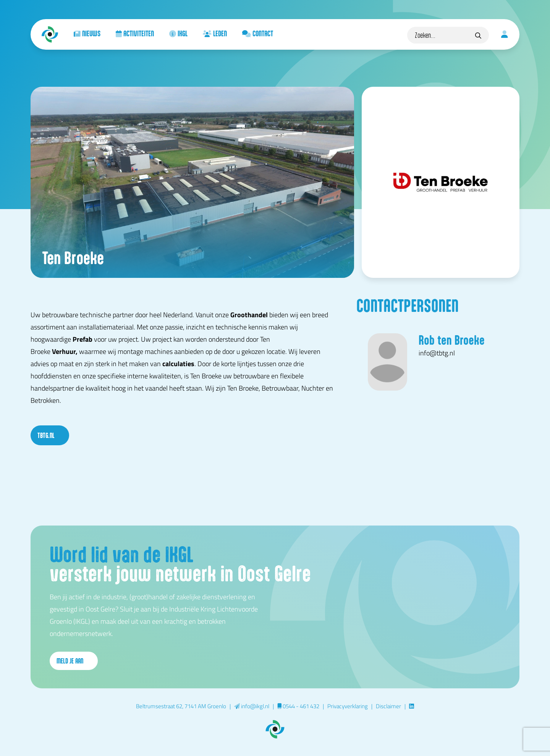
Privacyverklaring (348, 706)
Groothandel (249, 315)
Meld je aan (74, 661)
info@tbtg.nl (437, 353)
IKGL (178, 33)
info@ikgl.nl (252, 706)
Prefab (82, 339)
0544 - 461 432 (298, 706)
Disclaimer (388, 706)
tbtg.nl (50, 435)
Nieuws (87, 33)
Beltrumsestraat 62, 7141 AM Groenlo (181, 706)
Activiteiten (135, 33)
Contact (258, 33)
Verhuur (64, 351)
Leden (215, 33)
